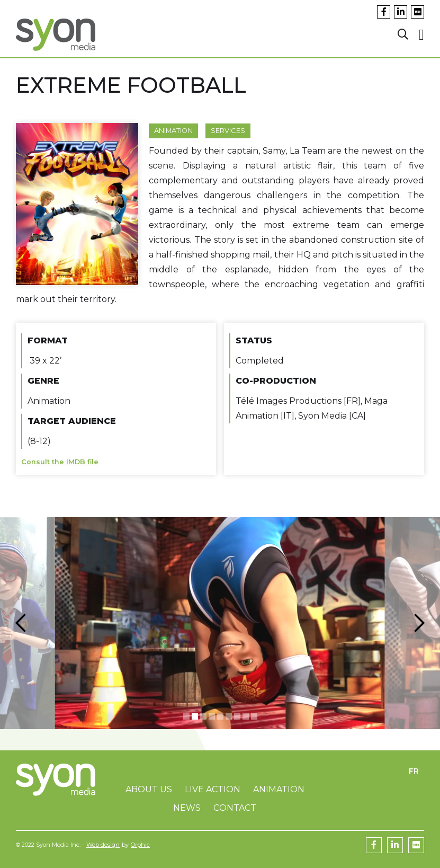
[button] (21, 623)
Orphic (140, 845)
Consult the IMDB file (60, 462)
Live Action (213, 789)
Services (228, 131)
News (187, 808)
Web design (103, 845)
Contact (235, 808)
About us (149, 789)
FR (414, 771)
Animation (173, 131)
